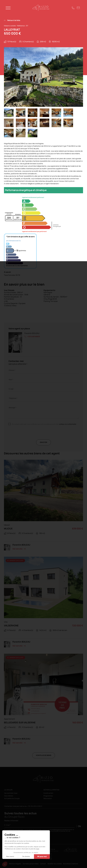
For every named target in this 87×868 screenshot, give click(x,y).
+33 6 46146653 (34, 337)
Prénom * (12, 370)
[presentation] (26, 435)
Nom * (11, 380)
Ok (79, 826)
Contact (43, 864)
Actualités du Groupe (12, 799)
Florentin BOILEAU (32, 333)
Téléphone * (13, 398)
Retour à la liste (14, 20)
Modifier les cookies (55, 864)
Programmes (48, 796)
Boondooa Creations (71, 864)
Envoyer (43, 442)
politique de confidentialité (68, 424)
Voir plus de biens (44, 755)
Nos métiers (9, 796)
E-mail (11, 389)
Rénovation (48, 799)
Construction (48, 793)
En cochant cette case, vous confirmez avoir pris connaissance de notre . (44, 424)
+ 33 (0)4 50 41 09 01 (34, 806)
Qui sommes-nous (11, 793)
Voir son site (17, 549)
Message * (12, 408)
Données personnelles (31, 864)
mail (21, 806)
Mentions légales (15, 864)
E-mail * (8, 825)
